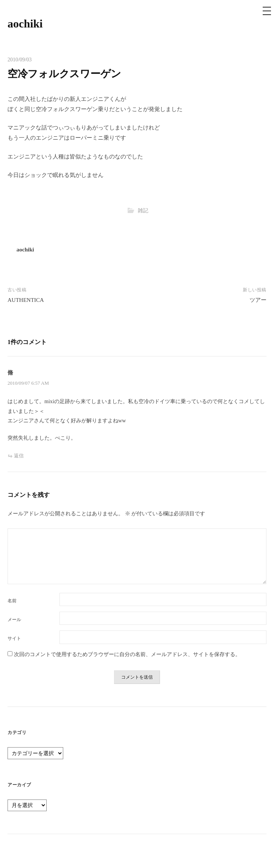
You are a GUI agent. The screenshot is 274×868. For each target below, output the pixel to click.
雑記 (143, 210)
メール (14, 620)
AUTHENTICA (26, 300)
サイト (14, 638)
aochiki (25, 24)
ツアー (258, 300)
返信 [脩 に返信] (19, 456)
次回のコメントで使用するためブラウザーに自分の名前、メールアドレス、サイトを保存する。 (127, 654)
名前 (12, 601)
